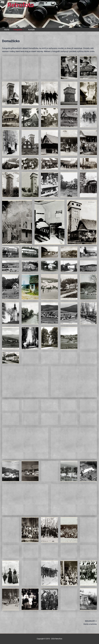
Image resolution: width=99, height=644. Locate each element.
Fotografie (18, 30)
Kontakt (30, 30)
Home (6, 30)
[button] (22, 30)
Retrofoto (21, 5)
